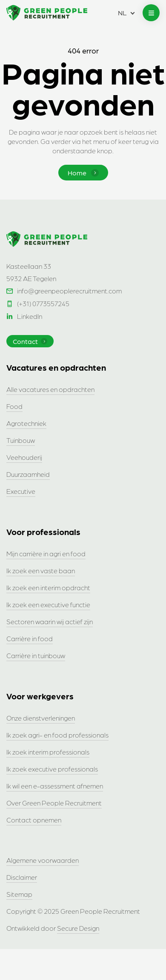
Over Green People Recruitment (54, 803)
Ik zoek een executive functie (48, 604)
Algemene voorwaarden (43, 860)
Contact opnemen (34, 820)
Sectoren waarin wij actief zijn (50, 621)
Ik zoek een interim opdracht (48, 587)
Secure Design (78, 928)
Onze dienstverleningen (41, 718)
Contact (30, 341)
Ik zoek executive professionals (52, 769)
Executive (21, 491)
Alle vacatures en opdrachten (50, 389)
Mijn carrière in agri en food (46, 553)
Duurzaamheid (28, 474)
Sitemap (19, 894)
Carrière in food (30, 638)
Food (14, 406)
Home (83, 173)
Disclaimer (22, 877)
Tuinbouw (21, 440)
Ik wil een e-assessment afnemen (55, 786)
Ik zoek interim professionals (48, 752)
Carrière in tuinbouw (36, 655)
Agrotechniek (26, 423)
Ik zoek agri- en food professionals (57, 735)
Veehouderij (24, 457)
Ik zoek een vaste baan (41, 570)
